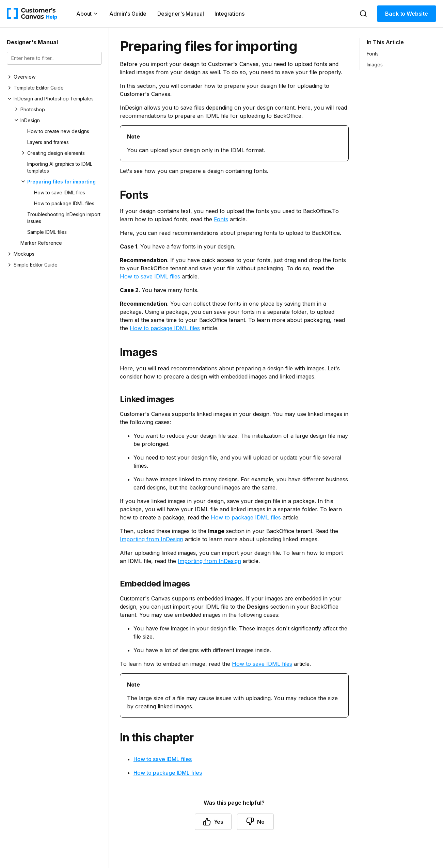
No (255, 822)
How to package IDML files (64, 203)
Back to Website (407, 14)
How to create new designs (58, 131)
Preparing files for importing (61, 182)
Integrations (229, 14)
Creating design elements (56, 153)
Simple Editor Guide (36, 265)
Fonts (221, 219)
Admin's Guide (128, 14)
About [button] (87, 14)
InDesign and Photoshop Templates (54, 99)
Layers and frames (48, 142)
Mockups (24, 254)
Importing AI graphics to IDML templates (60, 167)
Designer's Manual (180, 14)
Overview (25, 77)
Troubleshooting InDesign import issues (64, 218)
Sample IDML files (47, 232)
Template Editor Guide (39, 88)
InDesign (30, 120)
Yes (213, 822)
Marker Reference (41, 243)
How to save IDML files (60, 192)
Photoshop (33, 109)
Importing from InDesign (152, 539)
